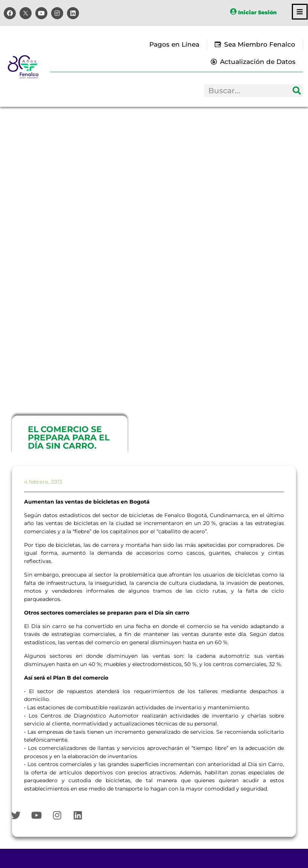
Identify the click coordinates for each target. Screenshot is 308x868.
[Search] (297, 91)
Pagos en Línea (174, 44)
